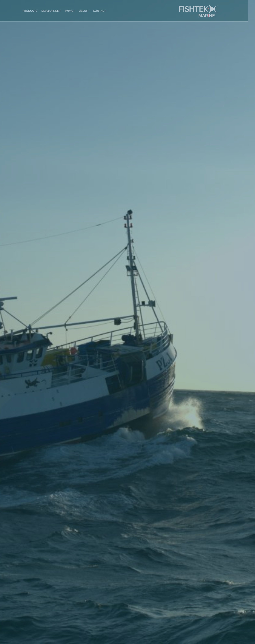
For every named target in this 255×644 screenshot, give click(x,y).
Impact (64, 11)
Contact (93, 11)
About (77, 11)
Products (23, 11)
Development (45, 11)
